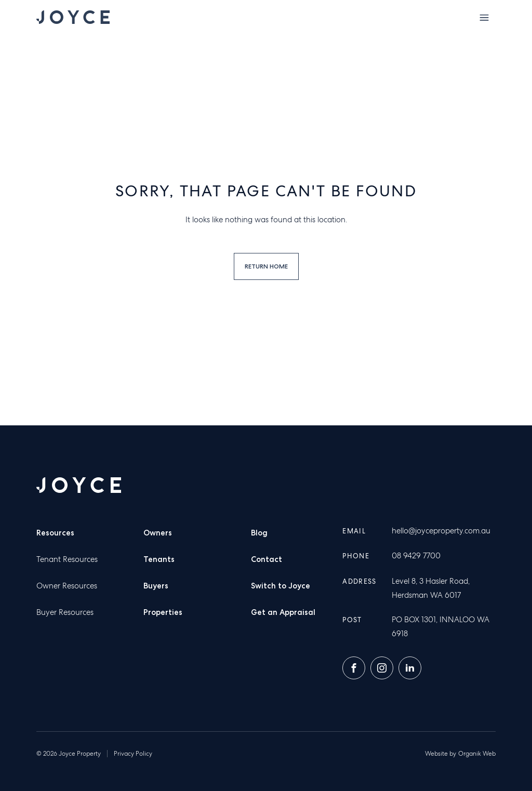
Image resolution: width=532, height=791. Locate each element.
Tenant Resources (67, 559)
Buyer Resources (65, 612)
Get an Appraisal (283, 612)
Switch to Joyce (281, 586)
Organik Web (477, 754)
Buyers (156, 586)
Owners (158, 533)
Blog (259, 533)
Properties (163, 612)
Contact (267, 559)
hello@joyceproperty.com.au (441, 531)
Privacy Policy (133, 754)
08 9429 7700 (416, 556)
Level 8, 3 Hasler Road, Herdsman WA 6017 (431, 588)
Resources (55, 533)
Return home (266, 266)
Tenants (159, 559)
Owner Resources (67, 586)
